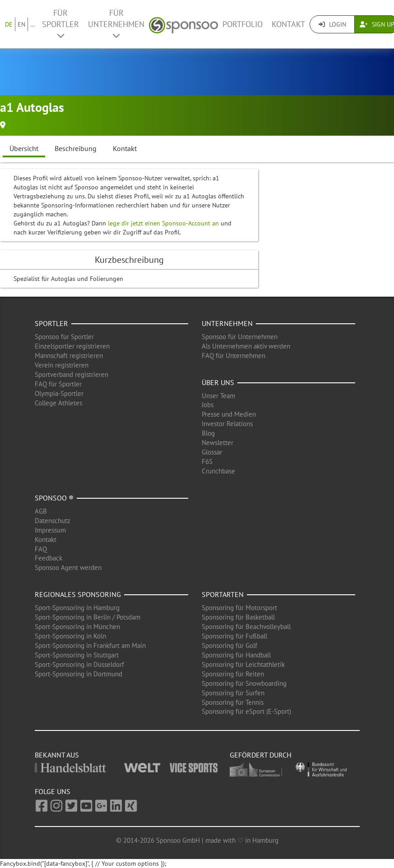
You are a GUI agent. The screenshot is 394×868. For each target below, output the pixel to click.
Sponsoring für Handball (236, 655)
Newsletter (218, 443)
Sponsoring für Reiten (233, 674)
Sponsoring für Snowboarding (244, 683)
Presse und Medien (229, 414)
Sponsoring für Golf (229, 645)
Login (332, 24)
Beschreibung (76, 148)
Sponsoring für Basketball (238, 617)
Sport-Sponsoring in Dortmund (79, 674)
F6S (207, 462)
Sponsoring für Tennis (233, 702)
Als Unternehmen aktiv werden (246, 346)
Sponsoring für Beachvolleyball (246, 627)
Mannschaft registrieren (69, 356)
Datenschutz (53, 521)
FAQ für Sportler (58, 384)
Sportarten (223, 594)
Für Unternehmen (116, 24)
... (33, 24)
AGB (41, 511)
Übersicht (24, 148)
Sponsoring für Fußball (234, 636)
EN (21, 24)
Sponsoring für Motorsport (239, 608)
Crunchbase (218, 471)
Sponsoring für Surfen (233, 693)
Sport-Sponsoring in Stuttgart (77, 655)
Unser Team (218, 396)
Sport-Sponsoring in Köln (70, 636)
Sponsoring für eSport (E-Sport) (246, 711)
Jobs (208, 405)
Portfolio (243, 24)
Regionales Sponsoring (78, 594)
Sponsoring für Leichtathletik (243, 664)
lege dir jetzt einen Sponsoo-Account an (163, 223)
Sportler (51, 323)
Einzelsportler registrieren (72, 346)
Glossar (212, 452)
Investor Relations (227, 424)
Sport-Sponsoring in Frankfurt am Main (90, 645)
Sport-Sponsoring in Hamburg (77, 608)
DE (9, 24)
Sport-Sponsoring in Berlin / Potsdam (88, 617)
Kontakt (288, 24)
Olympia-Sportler (59, 393)
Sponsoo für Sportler (64, 337)
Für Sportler (60, 24)
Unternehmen (227, 323)
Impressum (50, 530)
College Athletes (58, 403)
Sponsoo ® (54, 498)
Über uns (218, 382)
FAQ (41, 549)
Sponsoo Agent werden (68, 567)
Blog (208, 433)
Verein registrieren (62, 365)
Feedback (49, 558)
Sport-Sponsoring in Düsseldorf (79, 664)
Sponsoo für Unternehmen (240, 337)
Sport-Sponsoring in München (77, 627)
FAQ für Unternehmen (234, 356)
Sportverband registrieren (72, 374)
